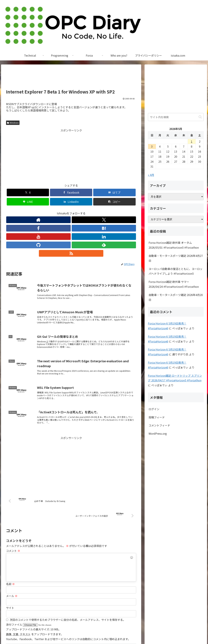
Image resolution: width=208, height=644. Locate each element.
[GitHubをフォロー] (87, 211)
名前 (10, 541)
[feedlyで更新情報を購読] (94, 211)
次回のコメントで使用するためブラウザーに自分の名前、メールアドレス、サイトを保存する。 (68, 577)
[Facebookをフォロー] (56, 211)
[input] (176, 117)
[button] (126, 192)
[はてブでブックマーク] (60, 192)
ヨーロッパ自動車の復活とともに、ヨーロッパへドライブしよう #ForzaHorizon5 (176, 271)
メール (12, 553)
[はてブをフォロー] (63, 211)
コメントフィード (159, 425)
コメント (13, 508)
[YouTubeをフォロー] (71, 211)
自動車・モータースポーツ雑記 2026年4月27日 (176, 258)
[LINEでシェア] (82, 192)
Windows (13, 123)
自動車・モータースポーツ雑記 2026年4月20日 (176, 297)
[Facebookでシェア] (38, 192)
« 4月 (151, 175)
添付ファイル (14, 582)
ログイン (154, 409)
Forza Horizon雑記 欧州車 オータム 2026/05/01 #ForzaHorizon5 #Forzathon (174, 245)
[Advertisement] (71, 78)
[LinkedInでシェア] (104, 192)
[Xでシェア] (16, 192)
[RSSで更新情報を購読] (102, 211)
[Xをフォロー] (48, 211)
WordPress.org (158, 433)
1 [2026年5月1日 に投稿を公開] (192, 141)
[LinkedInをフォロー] (79, 211)
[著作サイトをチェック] (40, 211)
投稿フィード (157, 417)
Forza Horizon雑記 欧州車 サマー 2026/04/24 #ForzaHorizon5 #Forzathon (174, 284)
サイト (10, 565)
